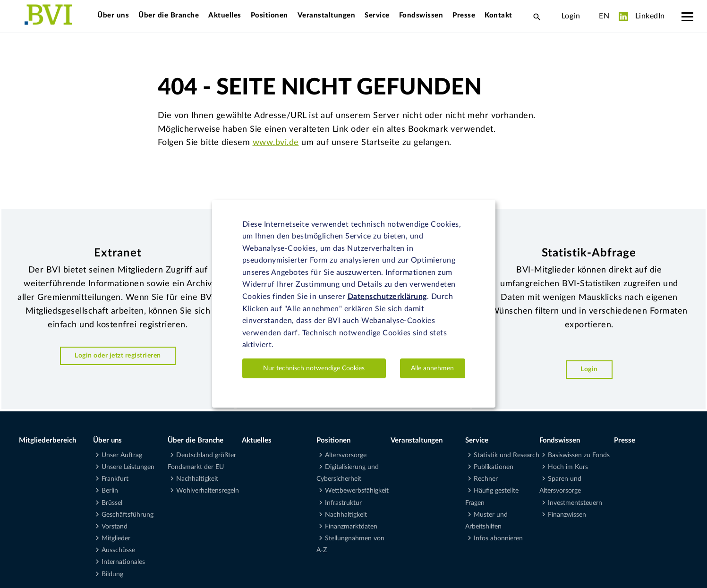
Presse (464, 15)
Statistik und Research (507, 455)
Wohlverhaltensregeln (208, 491)
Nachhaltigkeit (197, 479)
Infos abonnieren (498, 538)
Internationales (123, 562)
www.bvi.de (276, 143)
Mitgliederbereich (47, 440)
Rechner (486, 479)
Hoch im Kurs (568, 467)
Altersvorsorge (346, 455)
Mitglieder (116, 538)
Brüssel (112, 503)
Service (377, 15)
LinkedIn (642, 17)
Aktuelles (225, 15)
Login (571, 16)
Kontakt (498, 15)
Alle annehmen (432, 368)
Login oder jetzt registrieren (118, 355)
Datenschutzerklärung (387, 297)
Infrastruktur (343, 503)
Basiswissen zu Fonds (579, 455)
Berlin (110, 491)
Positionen (269, 15)
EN (604, 16)
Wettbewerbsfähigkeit (357, 491)
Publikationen (494, 467)
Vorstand (115, 527)
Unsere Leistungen (128, 467)
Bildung (112, 574)
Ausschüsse (118, 550)
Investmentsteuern (575, 503)
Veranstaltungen (327, 15)
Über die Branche (169, 15)
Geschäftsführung (128, 515)
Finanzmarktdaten (351, 527)
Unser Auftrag (122, 455)
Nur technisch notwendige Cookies (314, 368)
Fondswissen (421, 15)
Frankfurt (115, 479)
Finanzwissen (567, 515)
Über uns (113, 15)
